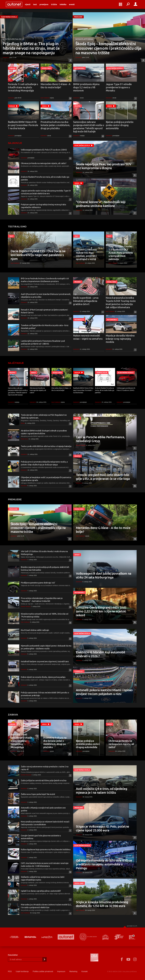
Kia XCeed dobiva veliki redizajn (35, 630)
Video (44, 106)
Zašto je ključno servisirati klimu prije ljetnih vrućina (44, 780)
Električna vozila (9, 17)
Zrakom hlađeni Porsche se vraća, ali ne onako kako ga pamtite (105, 390)
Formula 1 (79, 671)
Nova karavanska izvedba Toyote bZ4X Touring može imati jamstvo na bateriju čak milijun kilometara (121, 302)
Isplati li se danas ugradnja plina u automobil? (41, 891)
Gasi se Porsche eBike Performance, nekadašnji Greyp (100, 439)
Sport (77, 555)
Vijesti (30, 6)
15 (134, 622)
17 (70, 136)
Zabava (12, 68)
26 (70, 607)
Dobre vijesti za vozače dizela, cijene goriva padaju (43, 677)
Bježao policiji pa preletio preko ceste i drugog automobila (120, 125)
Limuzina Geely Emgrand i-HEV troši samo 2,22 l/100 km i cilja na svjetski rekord (101, 611)
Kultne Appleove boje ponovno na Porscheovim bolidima (46, 849)
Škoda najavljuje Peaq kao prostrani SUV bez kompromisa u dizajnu (104, 166)
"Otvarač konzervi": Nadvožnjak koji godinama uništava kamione (101, 204)
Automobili (79, 68)
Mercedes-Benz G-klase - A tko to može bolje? (55, 86)
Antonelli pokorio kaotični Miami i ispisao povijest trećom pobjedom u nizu (104, 692)
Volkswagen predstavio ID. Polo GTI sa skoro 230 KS (44, 150)
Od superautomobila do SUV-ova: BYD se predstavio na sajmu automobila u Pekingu (104, 864)
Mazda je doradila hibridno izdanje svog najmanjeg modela (120, 339)
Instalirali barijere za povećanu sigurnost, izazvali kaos (45, 661)
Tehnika (65, 6)
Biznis (77, 418)
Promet (78, 282)
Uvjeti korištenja (22, 971)
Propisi (77, 106)
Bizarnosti (79, 320)
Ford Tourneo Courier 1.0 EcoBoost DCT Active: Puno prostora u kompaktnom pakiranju (121, 253)
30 (70, 623)
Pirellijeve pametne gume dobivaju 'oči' (38, 583)
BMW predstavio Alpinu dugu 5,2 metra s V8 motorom (86, 87)
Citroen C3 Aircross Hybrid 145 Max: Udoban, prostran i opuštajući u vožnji (86, 254)
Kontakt (85, 971)
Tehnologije (102, 373)
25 (134, 486)
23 (70, 455)
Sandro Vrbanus (81, 445)
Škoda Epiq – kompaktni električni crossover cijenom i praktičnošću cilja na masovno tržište (108, 48)
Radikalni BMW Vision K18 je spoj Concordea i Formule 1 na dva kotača (23, 125)
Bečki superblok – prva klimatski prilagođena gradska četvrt (86, 301)
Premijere (46, 6)
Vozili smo (46, 68)
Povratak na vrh (132, 926)
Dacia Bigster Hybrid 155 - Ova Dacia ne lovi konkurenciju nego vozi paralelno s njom (38, 255)
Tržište (56, 6)
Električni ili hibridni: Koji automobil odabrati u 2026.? (100, 654)
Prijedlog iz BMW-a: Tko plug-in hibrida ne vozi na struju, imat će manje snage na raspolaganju (31, 48)
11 (70, 670)
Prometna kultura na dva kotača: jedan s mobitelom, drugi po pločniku (55, 125)
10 (70, 98)
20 (70, 158)
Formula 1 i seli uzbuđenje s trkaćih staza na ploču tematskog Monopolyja (23, 87)
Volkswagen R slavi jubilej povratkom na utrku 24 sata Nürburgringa (104, 575)
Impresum (61, 971)
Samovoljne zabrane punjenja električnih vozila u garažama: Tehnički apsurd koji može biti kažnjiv (89, 127)
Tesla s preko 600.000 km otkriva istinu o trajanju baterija (46, 446)
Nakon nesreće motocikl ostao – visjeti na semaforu (88, 337)
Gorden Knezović (26, 775)
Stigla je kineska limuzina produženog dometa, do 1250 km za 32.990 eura (102, 904)
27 (134, 663)
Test (37, 6)
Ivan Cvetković (45, 98)
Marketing (73, 971)
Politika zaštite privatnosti (43, 971)
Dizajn (12, 106)
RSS (10, 971)
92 (103, 136)
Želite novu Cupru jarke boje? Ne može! (38, 794)
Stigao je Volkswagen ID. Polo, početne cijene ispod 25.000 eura (102, 828)
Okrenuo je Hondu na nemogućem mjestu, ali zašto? (44, 163)
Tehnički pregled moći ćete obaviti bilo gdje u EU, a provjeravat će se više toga (103, 477)
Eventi (74, 6)
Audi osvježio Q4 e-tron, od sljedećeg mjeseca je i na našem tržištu (101, 791)
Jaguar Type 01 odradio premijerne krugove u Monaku (119, 87)
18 (70, 872)
